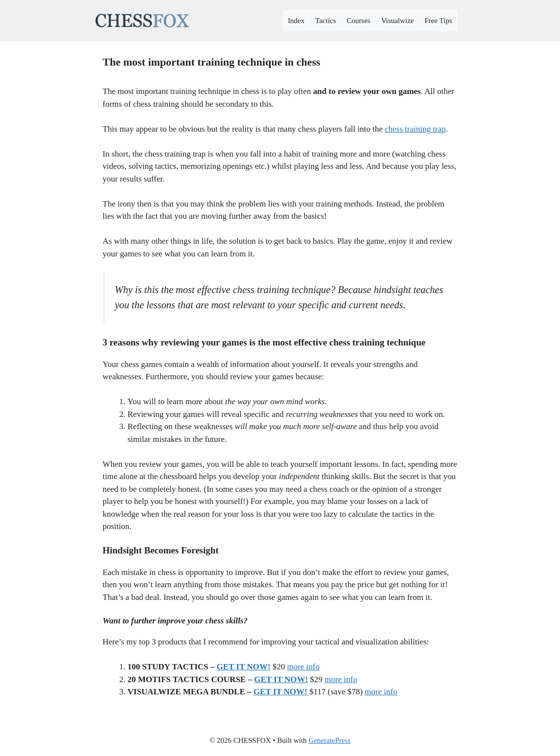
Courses (358, 21)
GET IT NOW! (244, 667)
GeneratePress (329, 740)
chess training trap (415, 129)
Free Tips (438, 21)
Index (296, 21)
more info (303, 667)
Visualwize (398, 21)
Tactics (326, 21)
